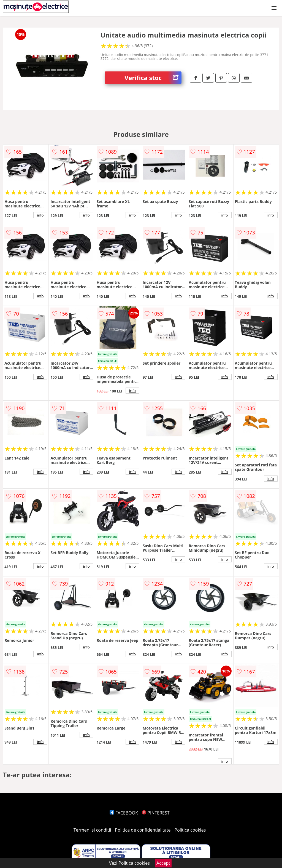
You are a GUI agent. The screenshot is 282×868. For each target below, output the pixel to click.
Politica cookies (190, 830)
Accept (163, 863)
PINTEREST (156, 813)
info (40, 215)
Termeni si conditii (92, 830)
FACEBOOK (124, 813)
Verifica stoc (153, 78)
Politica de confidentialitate (143, 830)
